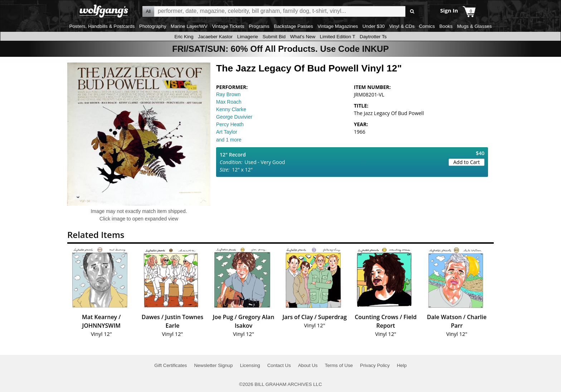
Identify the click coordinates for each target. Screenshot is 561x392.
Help (402, 365)
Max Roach (229, 102)
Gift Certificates (170, 365)
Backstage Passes (293, 26)
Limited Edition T (338, 37)
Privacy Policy (375, 365)
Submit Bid (274, 37)
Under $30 (374, 26)
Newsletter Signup (213, 365)
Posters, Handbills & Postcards (102, 26)
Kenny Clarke (231, 109)
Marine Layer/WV (189, 26)
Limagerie (248, 37)
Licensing (250, 365)
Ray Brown (228, 94)
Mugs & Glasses (474, 26)
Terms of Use (339, 365)
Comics (427, 26)
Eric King (184, 37)
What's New (303, 37)
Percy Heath (230, 124)
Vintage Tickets (228, 26)
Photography (153, 26)
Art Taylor (227, 132)
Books (446, 26)
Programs (259, 26)
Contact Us (279, 365)
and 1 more (229, 140)
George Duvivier (234, 117)
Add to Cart (467, 162)
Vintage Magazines (338, 26)
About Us (308, 365)
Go (412, 12)
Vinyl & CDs (402, 26)
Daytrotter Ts (373, 37)
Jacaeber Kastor (215, 37)
